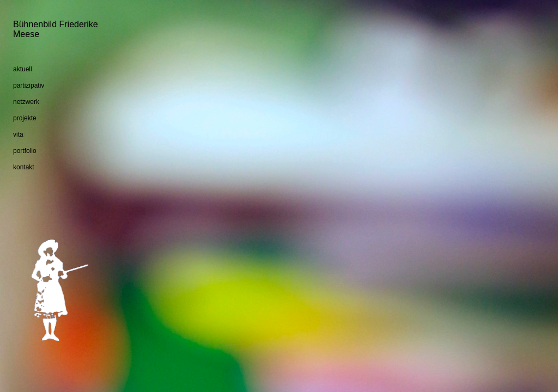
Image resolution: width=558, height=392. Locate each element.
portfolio (25, 151)
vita (18, 134)
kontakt (24, 167)
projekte (25, 118)
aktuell (23, 69)
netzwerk (26, 102)
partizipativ (29, 85)
